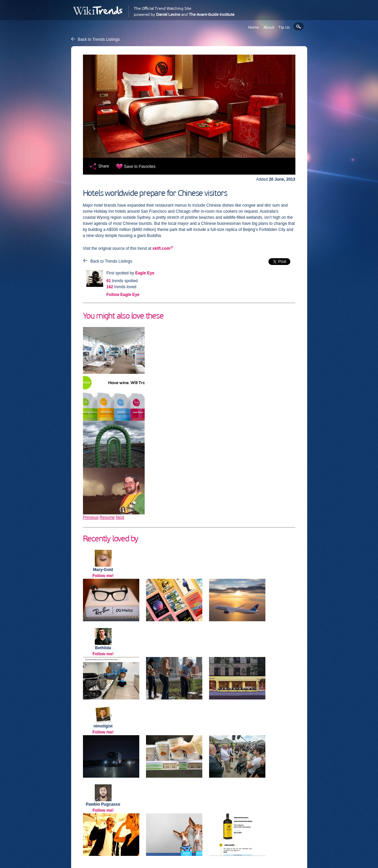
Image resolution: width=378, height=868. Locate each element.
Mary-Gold (103, 570)
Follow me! (103, 576)
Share (104, 166)
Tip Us (284, 27)
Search (299, 26)
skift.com (161, 248)
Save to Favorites (140, 167)
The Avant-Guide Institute (212, 14)
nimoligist (103, 726)
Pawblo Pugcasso (103, 804)
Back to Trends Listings (99, 39)
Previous (91, 517)
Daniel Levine (168, 14)
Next (120, 517)
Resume (107, 517)
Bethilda (103, 648)
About (269, 27)
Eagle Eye (145, 273)
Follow (123, 295)
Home (254, 27)
